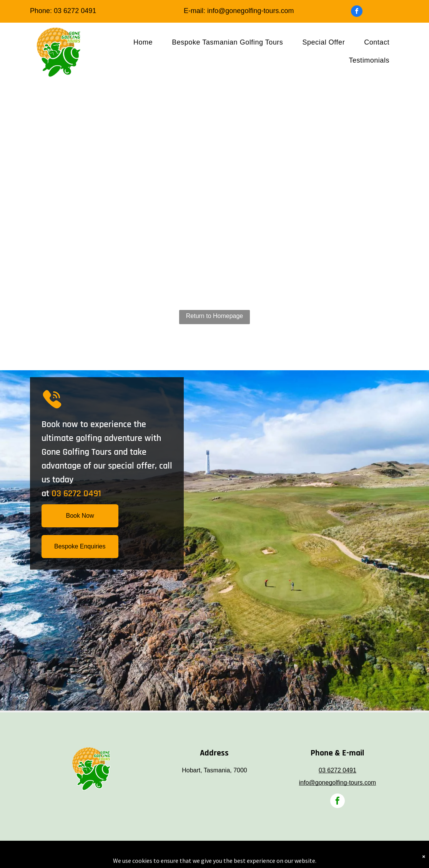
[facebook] (357, 12)
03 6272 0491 (75, 11)
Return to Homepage (215, 316)
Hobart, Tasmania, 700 (213, 770)
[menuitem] (143, 42)
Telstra (221, 853)
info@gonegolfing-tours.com (250, 11)
